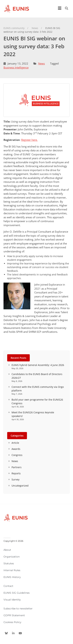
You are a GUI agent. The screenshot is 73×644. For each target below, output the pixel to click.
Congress (17, 455)
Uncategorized (20, 486)
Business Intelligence (16, 67)
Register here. (29, 140)
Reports (16, 473)
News (41, 63)
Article (15, 443)
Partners (17, 467)
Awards (16, 449)
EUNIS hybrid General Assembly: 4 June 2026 (38, 365)
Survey (15, 479)
